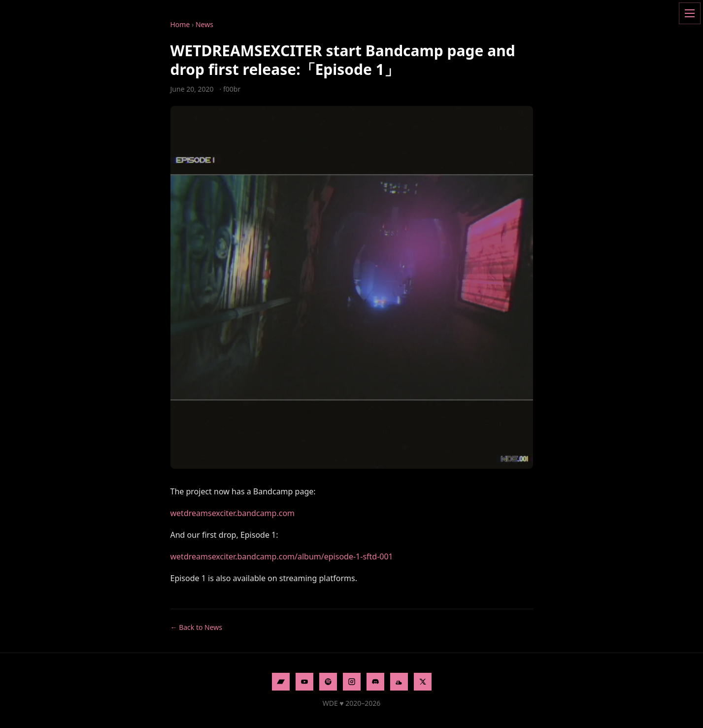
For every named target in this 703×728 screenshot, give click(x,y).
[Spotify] (328, 682)
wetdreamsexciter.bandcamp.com (233, 513)
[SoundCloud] (399, 682)
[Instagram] (352, 682)
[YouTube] (304, 682)
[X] (423, 682)
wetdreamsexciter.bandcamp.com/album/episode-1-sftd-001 (282, 556)
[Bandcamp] (281, 682)
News (204, 24)
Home (180, 24)
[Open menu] (690, 13)
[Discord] (375, 682)
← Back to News (197, 627)
